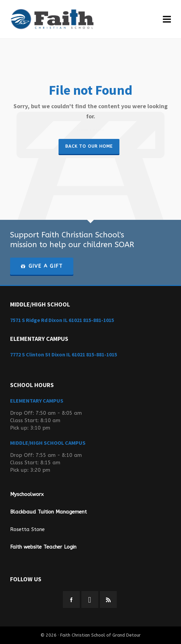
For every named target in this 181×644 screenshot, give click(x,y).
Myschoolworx (27, 494)
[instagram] (90, 599)
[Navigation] (167, 19)
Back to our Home (89, 146)
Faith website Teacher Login (43, 547)
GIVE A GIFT (42, 266)
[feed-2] (108, 599)
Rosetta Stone (27, 529)
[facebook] (71, 599)
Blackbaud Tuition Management (48, 512)
